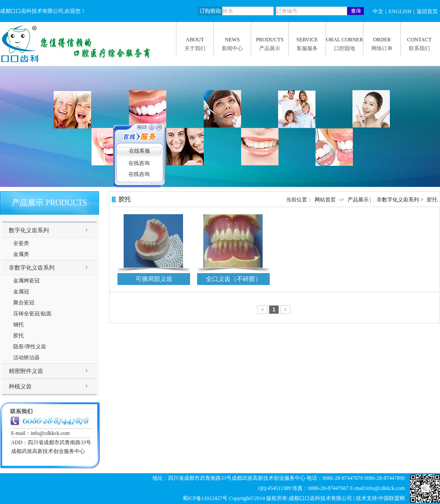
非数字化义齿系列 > (401, 200)
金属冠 (21, 292)
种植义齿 (20, 386)
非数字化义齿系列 (32, 268)
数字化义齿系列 (29, 230)
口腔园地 (345, 48)
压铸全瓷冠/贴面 (32, 314)
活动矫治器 (26, 358)
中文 (378, 11)
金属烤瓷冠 (26, 281)
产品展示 (270, 48)
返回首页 (427, 11)
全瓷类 (21, 243)
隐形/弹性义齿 (30, 347)
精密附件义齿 (26, 371)
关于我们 (195, 48)
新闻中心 (232, 48)
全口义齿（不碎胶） (234, 279)
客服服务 (307, 48)
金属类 (21, 254)
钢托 (18, 325)
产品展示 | (360, 200)
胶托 (18, 336)
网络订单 (382, 48)
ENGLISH (400, 11)
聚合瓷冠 (24, 303)
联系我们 (419, 48)
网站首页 (325, 200)
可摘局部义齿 (154, 279)
